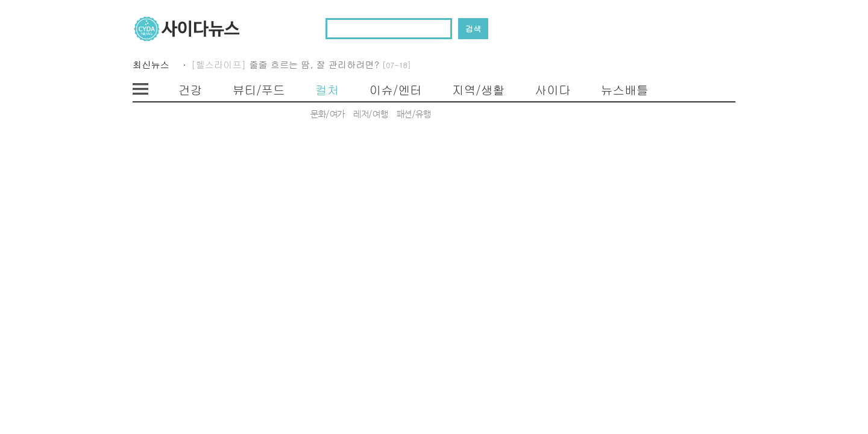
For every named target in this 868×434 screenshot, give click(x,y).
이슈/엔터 (396, 90)
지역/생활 (478, 90)
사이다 (552, 90)
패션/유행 (414, 115)
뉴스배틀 (624, 90)
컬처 (327, 90)
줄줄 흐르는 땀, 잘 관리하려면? (330, 65)
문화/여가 (328, 115)
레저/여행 (370, 115)
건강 (190, 90)
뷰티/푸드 (259, 90)
